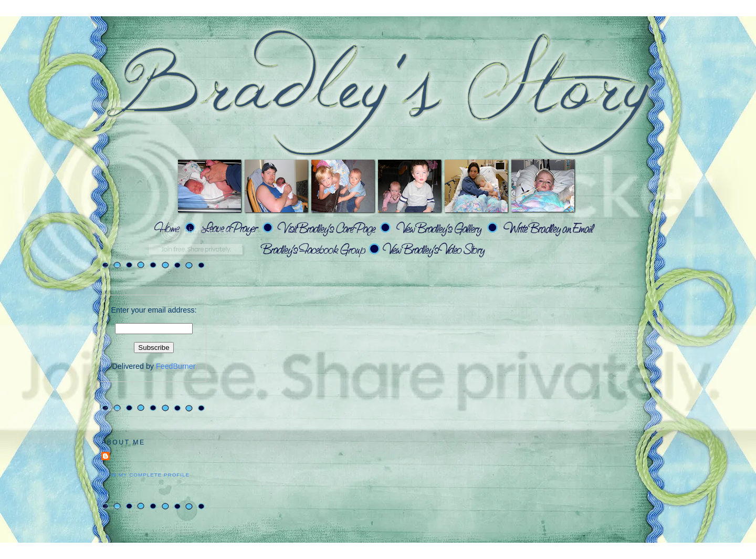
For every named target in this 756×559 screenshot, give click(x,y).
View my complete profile (145, 475)
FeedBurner (176, 366)
